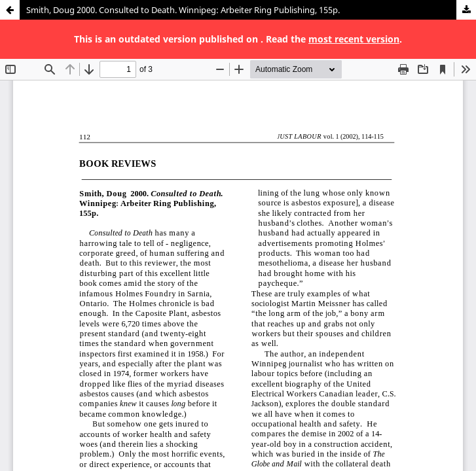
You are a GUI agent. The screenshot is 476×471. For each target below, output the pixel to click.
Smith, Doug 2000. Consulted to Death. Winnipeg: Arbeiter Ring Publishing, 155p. (183, 10)
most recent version (354, 39)
